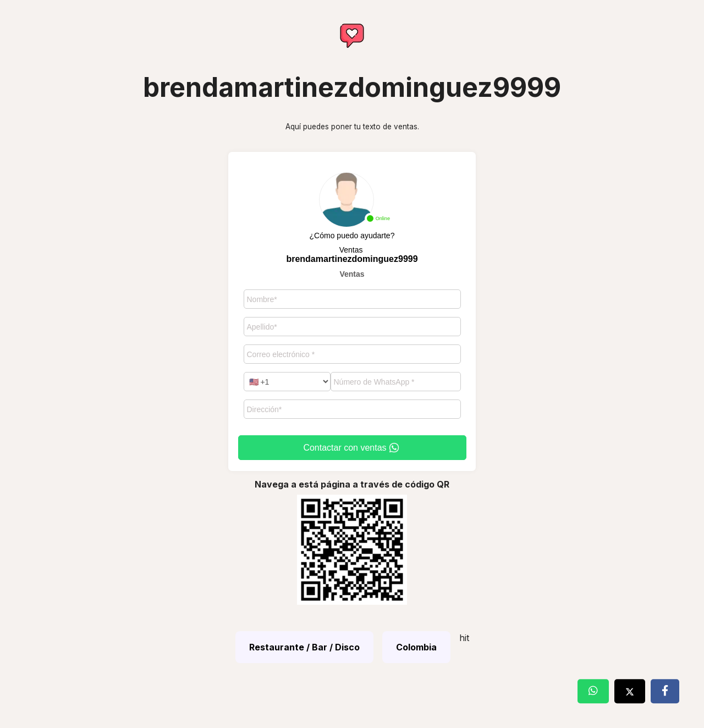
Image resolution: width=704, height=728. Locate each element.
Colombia (416, 647)
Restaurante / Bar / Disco (304, 647)
